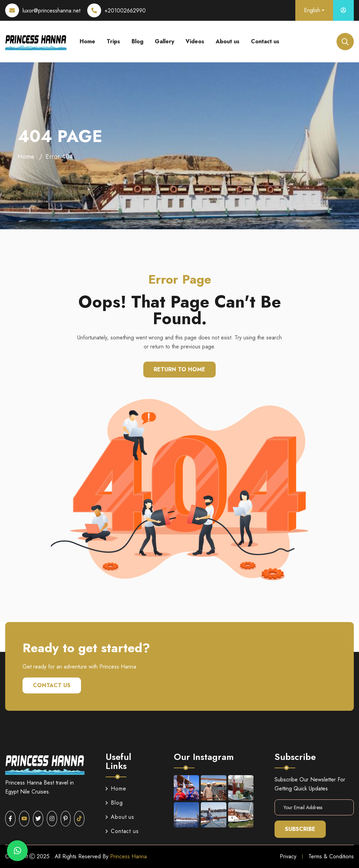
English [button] (312, 10)
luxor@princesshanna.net (51, 11)
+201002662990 (125, 11)
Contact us (265, 41)
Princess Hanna (128, 856)
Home (87, 41)
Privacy (288, 856)
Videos (195, 41)
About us (228, 41)
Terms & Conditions (331, 856)
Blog (137, 41)
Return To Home (179, 369)
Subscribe (300, 829)
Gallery (164, 41)
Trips (113, 41)
